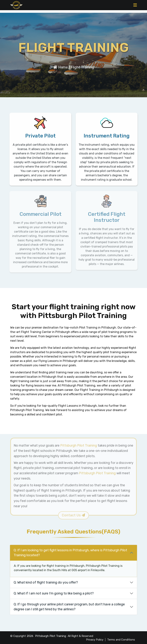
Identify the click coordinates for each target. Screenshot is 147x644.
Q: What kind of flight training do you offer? (46, 582)
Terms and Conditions (121, 640)
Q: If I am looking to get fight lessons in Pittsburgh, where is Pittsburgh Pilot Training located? (70, 553)
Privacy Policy (95, 640)
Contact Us (73, 515)
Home (60, 67)
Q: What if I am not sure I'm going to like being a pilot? (54, 593)
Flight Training (82, 67)
